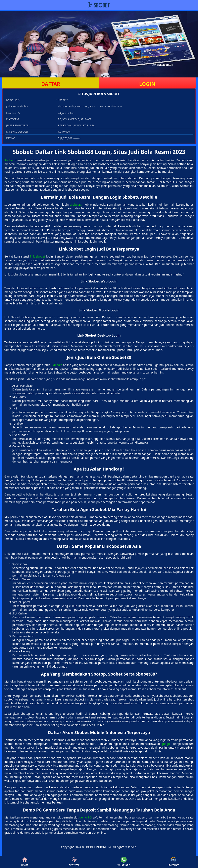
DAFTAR (51, 84)
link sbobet (38, 256)
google (166, 744)
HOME (25, 862)
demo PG (86, 817)
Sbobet (9, 160)
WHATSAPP (124, 862)
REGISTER (74, 862)
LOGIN (147, 84)
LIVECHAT (173, 862)
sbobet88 (76, 205)
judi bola (56, 365)
